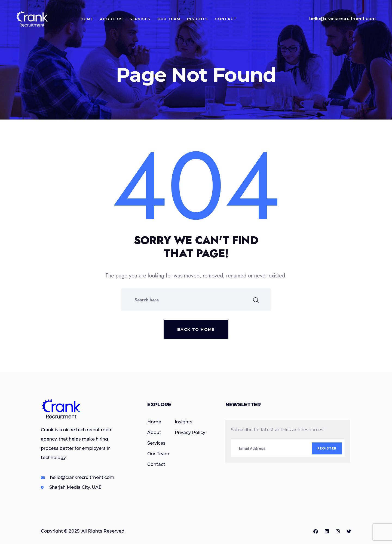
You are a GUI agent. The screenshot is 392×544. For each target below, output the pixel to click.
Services (140, 19)
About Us (111, 19)
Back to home (196, 329)
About (154, 433)
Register (327, 448)
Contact (226, 19)
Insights (197, 19)
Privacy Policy (190, 433)
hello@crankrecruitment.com (342, 19)
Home (87, 19)
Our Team (169, 19)
